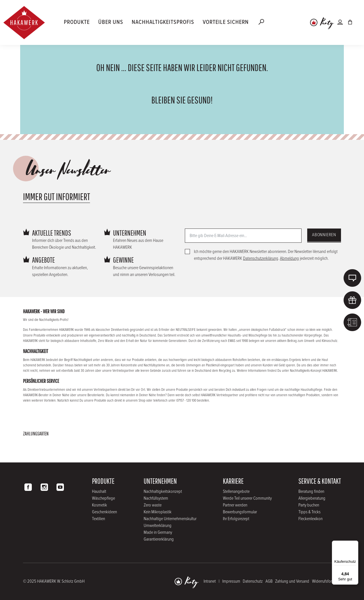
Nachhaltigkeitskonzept (163, 492)
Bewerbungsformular (240, 512)
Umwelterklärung (158, 526)
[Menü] (355, 544)
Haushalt (99, 492)
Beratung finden (311, 492)
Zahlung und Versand (292, 581)
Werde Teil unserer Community (247, 498)
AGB (269, 581)
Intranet (210, 581)
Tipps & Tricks (309, 512)
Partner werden (235, 505)
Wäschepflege (103, 498)
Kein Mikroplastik (158, 512)
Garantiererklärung (159, 539)
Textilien (99, 519)
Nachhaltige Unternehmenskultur (170, 519)
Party (327, 23)
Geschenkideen (104, 512)
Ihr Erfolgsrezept (236, 519)
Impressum (231, 581)
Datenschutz (253, 581)
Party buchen (309, 505)
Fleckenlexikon (310, 519)
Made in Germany (158, 532)
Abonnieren (324, 235)
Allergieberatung (312, 498)
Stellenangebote (236, 492)
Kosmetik (100, 505)
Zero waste (153, 505)
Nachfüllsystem (156, 498)
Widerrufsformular (327, 581)
